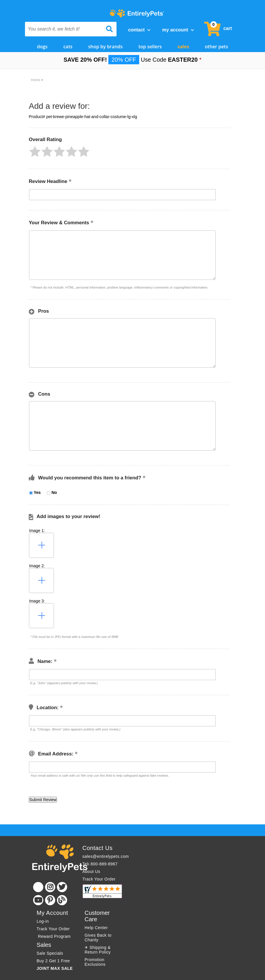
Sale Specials (50, 952)
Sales (183, 46)
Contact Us (98, 847)
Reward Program (54, 935)
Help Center (96, 927)
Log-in (43, 920)
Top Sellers (150, 46)
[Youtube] (38, 899)
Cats (68, 46)
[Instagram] (50, 886)
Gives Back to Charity (98, 937)
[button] (35, 151)
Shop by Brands (106, 46)
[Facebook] (38, 886)
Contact (139, 30)
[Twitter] (62, 886)
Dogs (42, 46)
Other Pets (216, 46)
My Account (178, 30)
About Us (92, 871)
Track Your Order (99, 878)
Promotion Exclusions (95, 961)
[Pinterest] (50, 899)
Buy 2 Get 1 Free (53, 960)
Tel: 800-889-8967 (100, 863)
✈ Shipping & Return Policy (98, 949)
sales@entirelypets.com (106, 856)
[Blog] (62, 899)
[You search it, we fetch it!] (64, 29)
